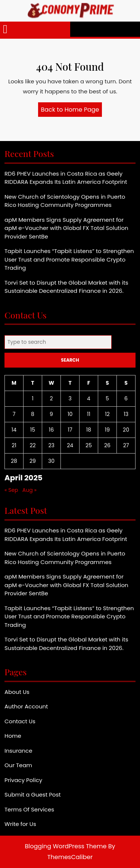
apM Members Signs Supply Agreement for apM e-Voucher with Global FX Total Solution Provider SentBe (66, 228)
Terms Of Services (29, 809)
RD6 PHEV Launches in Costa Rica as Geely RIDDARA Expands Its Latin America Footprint (66, 178)
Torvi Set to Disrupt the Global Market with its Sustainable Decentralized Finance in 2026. (66, 287)
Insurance (18, 751)
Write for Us (20, 824)
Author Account (26, 706)
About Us (17, 692)
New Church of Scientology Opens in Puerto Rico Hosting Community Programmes (65, 201)
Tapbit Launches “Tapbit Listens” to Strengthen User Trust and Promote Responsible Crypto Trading (69, 259)
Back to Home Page (72, 111)
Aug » (29, 490)
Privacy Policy (23, 780)
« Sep (11, 490)
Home (13, 736)
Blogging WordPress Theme (66, 846)
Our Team (18, 765)
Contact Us (20, 721)
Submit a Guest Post (33, 795)
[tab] (5, 29)
